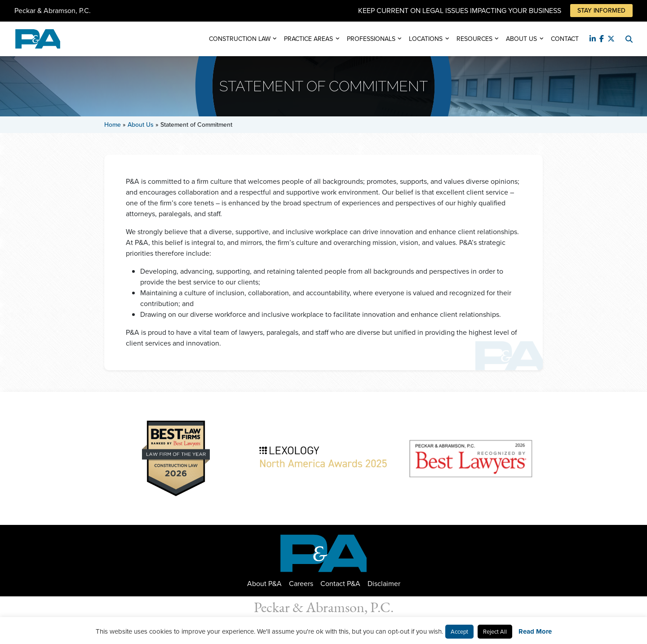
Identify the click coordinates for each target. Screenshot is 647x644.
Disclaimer (384, 584)
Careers (301, 584)
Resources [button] (474, 39)
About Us (141, 125)
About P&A (264, 584)
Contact (565, 39)
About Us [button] (521, 39)
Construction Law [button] (240, 39)
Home (113, 125)
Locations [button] (426, 39)
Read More (535, 631)
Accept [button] (459, 632)
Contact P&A (340, 584)
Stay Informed (601, 11)
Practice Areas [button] (308, 39)
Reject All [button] (495, 632)
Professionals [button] (371, 39)
